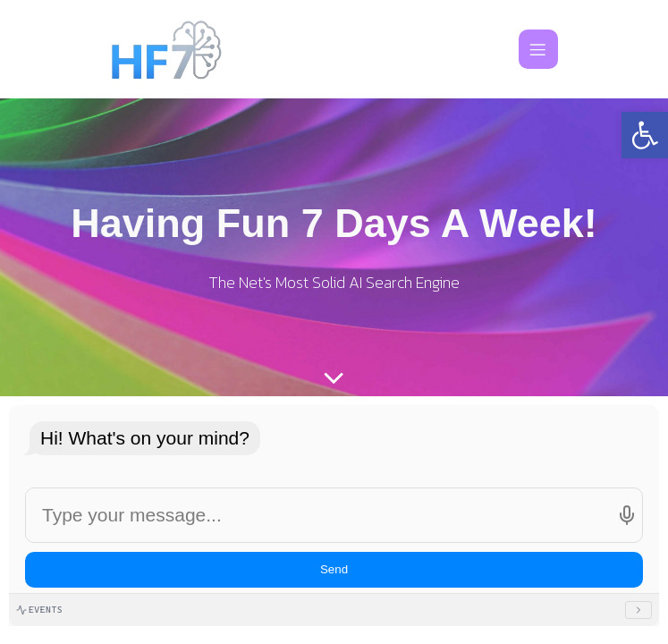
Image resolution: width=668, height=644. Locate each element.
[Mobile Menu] (538, 49)
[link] (645, 135)
